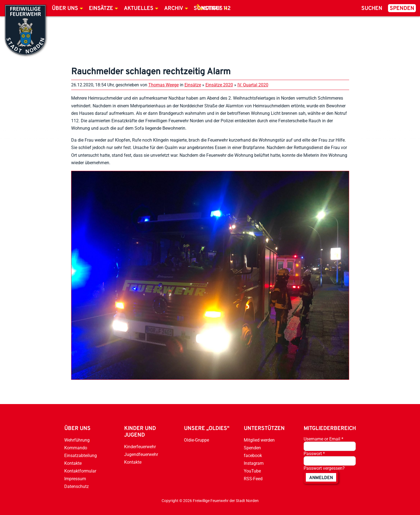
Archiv (174, 9)
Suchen (372, 9)
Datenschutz (77, 486)
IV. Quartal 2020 (253, 85)
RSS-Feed (253, 479)
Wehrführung (77, 440)
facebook (253, 456)
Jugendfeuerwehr (141, 454)
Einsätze (101, 9)
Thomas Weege (164, 85)
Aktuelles (139, 9)
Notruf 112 (216, 9)
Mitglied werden (259, 440)
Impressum (75, 479)
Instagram (254, 463)
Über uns (65, 9)
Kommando (76, 448)
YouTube (252, 471)
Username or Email (323, 439)
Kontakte (73, 463)
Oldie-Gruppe (196, 440)
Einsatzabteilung (81, 456)
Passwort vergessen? (324, 468)
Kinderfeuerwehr (140, 447)
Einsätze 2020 (219, 85)
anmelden (321, 478)
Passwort (314, 454)
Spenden (402, 9)
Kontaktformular (80, 471)
